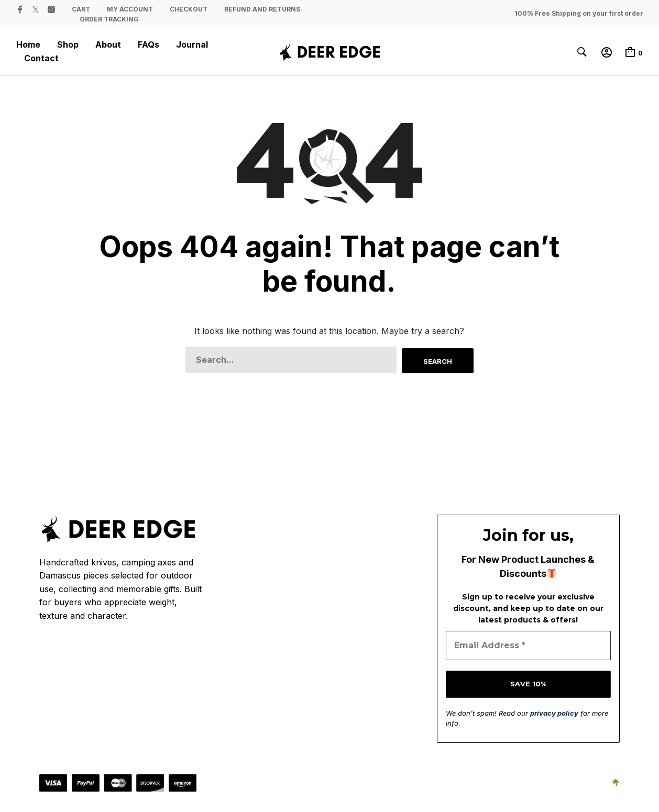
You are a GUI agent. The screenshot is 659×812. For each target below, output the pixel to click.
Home (28, 45)
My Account (130, 9)
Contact (41, 58)
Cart (81, 9)
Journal (192, 45)
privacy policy (554, 712)
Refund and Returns (262, 9)
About (108, 45)
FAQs (149, 45)
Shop (68, 45)
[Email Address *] (528, 645)
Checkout (189, 9)
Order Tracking (109, 19)
